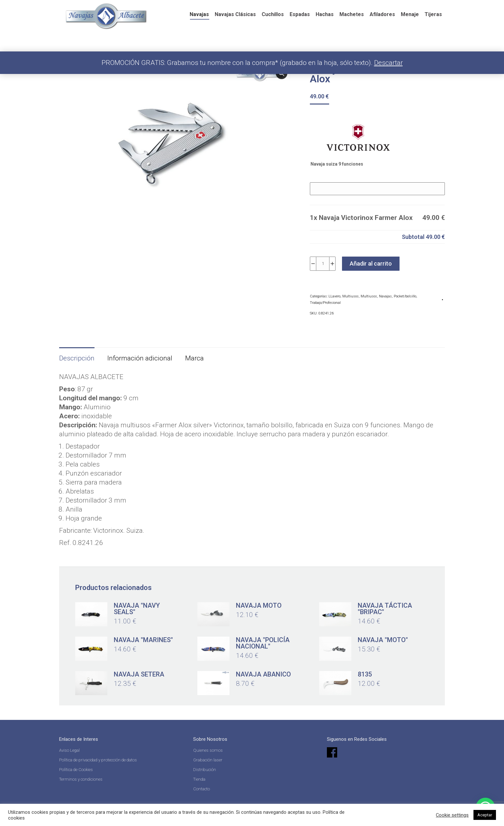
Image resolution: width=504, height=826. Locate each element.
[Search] (345, 6)
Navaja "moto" (383, 640)
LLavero (334, 296)
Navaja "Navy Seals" (137, 609)
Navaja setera (139, 674)
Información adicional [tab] (140, 358)
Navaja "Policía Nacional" (263, 643)
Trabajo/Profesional (325, 303)
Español (261, 8)
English (292, 8)
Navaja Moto (259, 605)
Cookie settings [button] (452, 815)
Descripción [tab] (77, 358)
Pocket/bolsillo (405, 296)
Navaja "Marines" (143, 640)
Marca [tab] (194, 358)
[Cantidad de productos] (323, 264)
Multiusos (351, 296)
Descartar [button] (388, 63)
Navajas (385, 296)
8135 (365, 674)
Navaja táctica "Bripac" (385, 609)
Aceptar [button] (485, 815)
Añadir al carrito (371, 263)
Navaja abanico (263, 674)
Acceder (397, 6)
